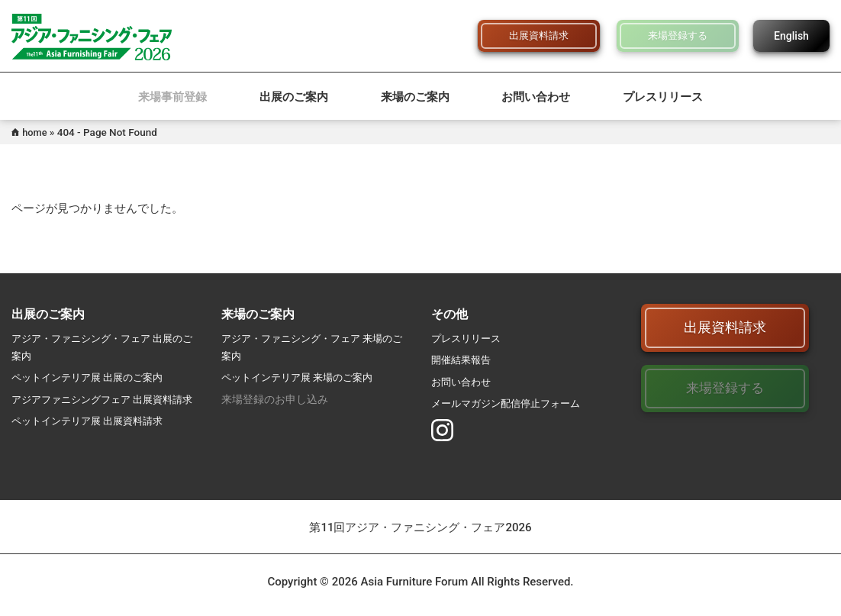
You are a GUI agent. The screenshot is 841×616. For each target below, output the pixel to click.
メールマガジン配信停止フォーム (511, 403)
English (791, 36)
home (36, 132)
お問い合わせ (536, 97)
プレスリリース (663, 97)
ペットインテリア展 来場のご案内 (303, 377)
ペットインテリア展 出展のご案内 (93, 377)
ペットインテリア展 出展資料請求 (93, 438)
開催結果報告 (463, 360)
